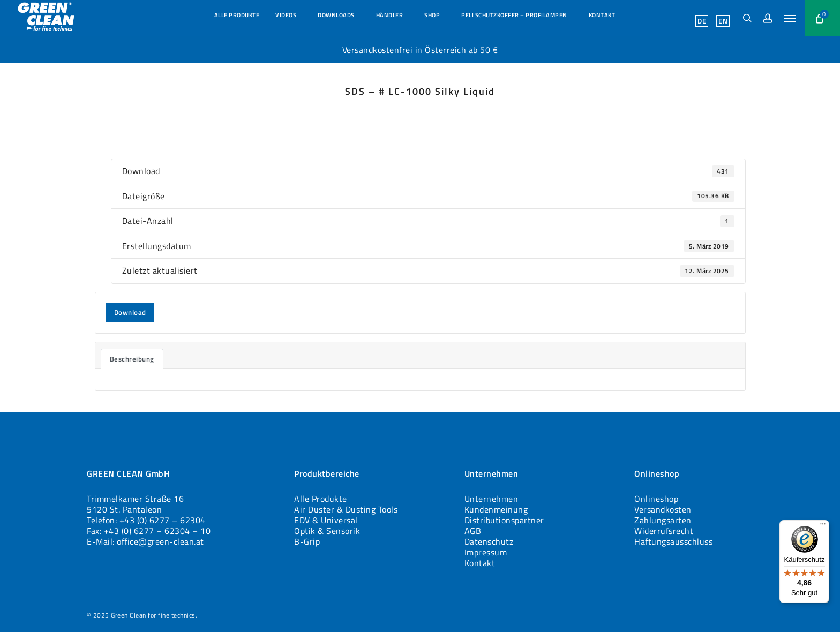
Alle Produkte (321, 499)
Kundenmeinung (496, 509)
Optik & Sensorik (327, 531)
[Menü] (823, 526)
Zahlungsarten (663, 520)
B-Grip (307, 541)
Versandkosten (663, 509)
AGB (473, 531)
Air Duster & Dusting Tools (346, 509)
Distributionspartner (504, 520)
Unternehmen (492, 499)
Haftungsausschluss (673, 541)
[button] (791, 18)
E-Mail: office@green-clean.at (145, 541)
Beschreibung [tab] (132, 359)
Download (130, 312)
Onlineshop (656, 499)
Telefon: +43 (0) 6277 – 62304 (146, 520)
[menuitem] (702, 21)
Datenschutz (489, 541)
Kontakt (480, 563)
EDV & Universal (326, 520)
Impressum (486, 552)
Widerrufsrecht (664, 531)
